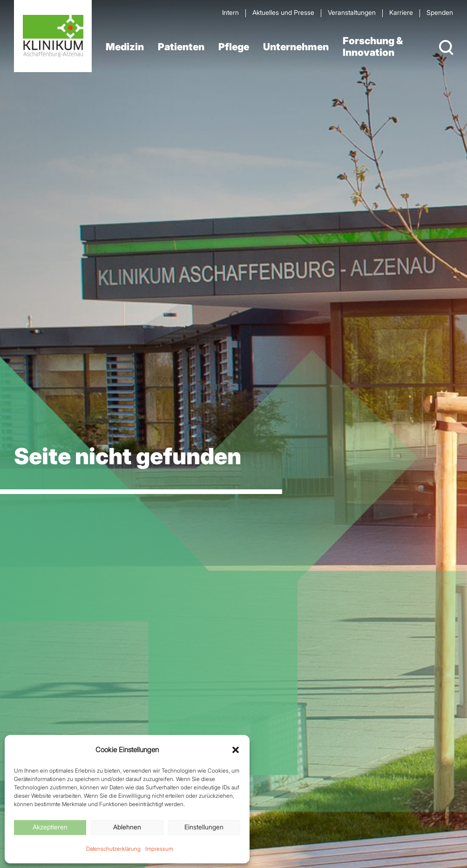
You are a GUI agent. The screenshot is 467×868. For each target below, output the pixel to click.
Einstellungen (204, 827)
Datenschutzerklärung (113, 849)
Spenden (440, 12)
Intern (230, 12)
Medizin (125, 47)
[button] (236, 750)
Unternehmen (296, 47)
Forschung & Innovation (373, 47)
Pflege (234, 47)
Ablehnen (127, 827)
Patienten (181, 47)
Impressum (159, 849)
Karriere (401, 12)
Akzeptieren (50, 827)
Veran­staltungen (352, 12)
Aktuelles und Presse (283, 12)
